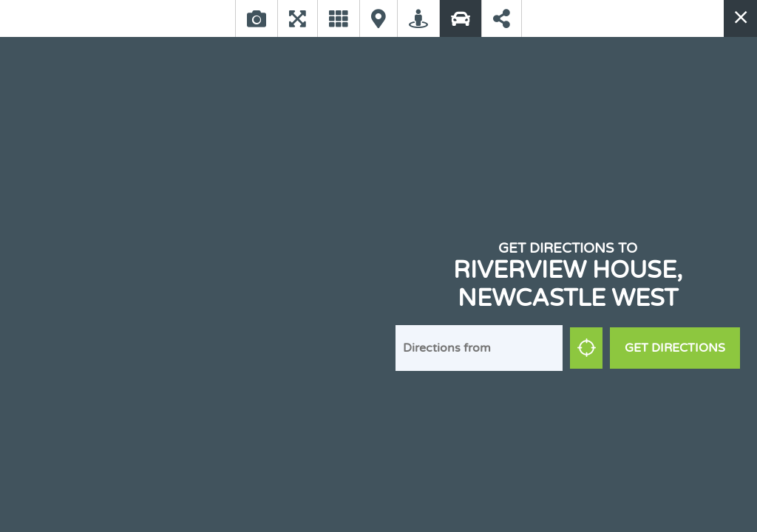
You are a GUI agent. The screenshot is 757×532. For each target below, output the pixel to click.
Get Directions (675, 348)
